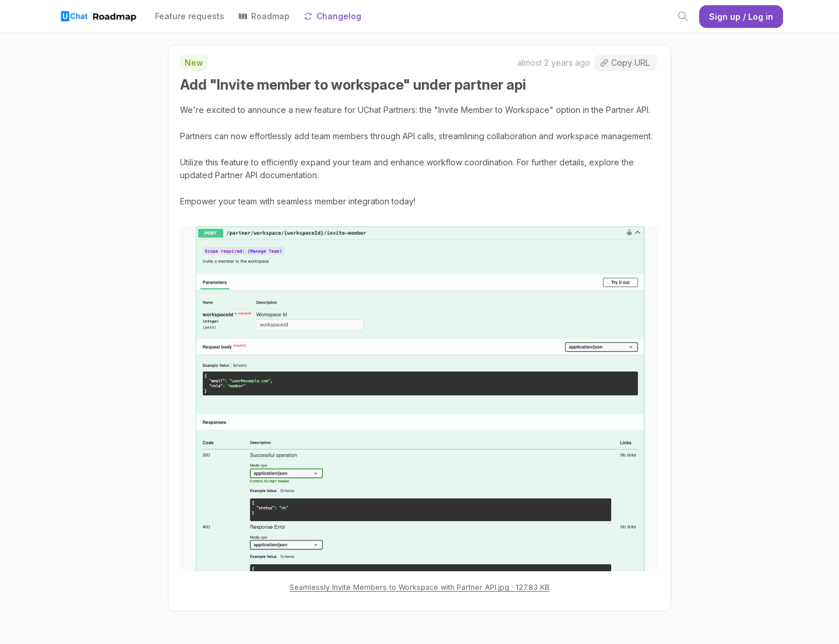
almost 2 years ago (554, 63)
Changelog (332, 16)
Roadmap (264, 16)
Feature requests (190, 16)
